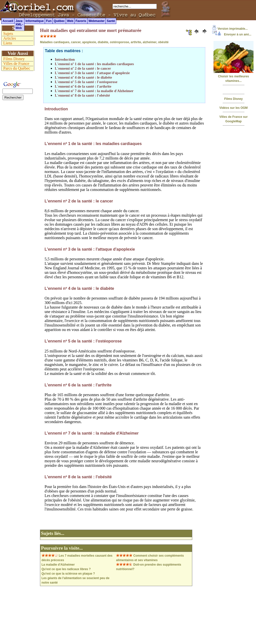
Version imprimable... (230, 29)
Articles (10, 38)
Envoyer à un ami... (232, 34)
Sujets (8, 34)
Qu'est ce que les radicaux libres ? (66, 569)
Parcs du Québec (17, 68)
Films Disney (233, 99)
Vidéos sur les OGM (233, 108)
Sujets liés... (53, 533)
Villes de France (16, 64)
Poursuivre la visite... (62, 548)
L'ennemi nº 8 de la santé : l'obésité (82, 95)
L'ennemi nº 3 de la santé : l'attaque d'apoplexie (92, 73)
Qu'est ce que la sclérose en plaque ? (68, 574)
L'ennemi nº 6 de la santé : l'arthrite (83, 86)
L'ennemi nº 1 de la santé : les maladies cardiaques (94, 64)
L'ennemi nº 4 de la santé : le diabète (83, 77)
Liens (8, 43)
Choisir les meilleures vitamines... (233, 76)
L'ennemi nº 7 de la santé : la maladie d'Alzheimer (94, 91)
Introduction (65, 59)
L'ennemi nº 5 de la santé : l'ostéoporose (86, 82)
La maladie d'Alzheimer (58, 565)
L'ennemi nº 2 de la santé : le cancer (83, 68)
